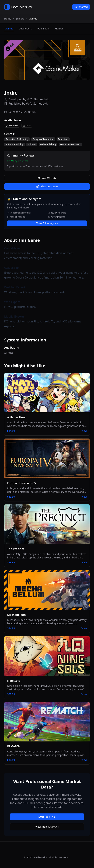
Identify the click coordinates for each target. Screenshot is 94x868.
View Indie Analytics (47, 827)
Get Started (81, 7)
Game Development (70, 144)
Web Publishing (48, 144)
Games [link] (33, 19)
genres (59, 28)
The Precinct (16, 549)
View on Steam (47, 186)
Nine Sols (13, 681)
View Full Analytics (47, 223)
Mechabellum (16, 615)
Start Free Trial (47, 817)
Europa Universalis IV (22, 483)
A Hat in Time (16, 417)
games (9, 28)
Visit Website (47, 178)
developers (25, 28)
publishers (43, 28)
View (84, 431)
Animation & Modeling (17, 139)
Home (8, 19)
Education (63, 139)
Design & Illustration (43, 139)
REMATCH (14, 746)
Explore (20, 19)
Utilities (32, 144)
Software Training (15, 144)
